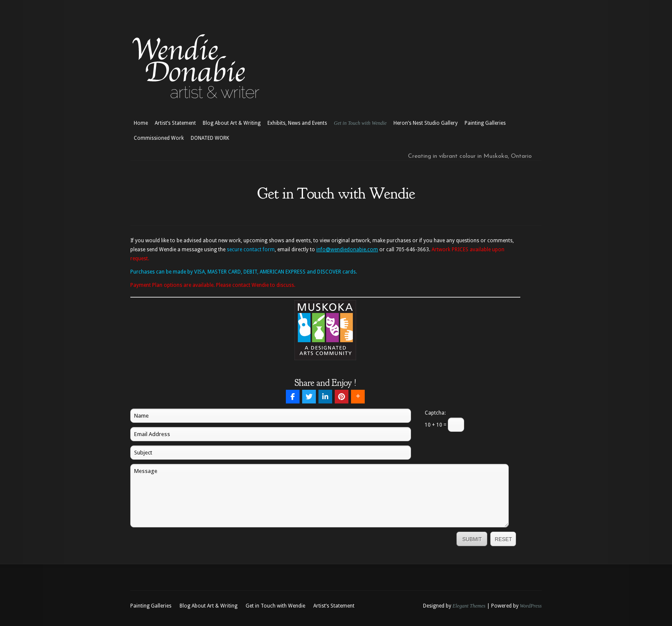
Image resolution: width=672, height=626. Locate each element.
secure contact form (251, 250)
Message (319, 496)
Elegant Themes (469, 606)
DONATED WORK (210, 138)
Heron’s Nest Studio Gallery (426, 123)
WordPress (531, 606)
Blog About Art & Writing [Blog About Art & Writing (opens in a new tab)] (232, 123)
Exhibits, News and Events (297, 123)
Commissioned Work (159, 138)
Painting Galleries (485, 123)
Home (141, 123)
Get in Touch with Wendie (360, 123)
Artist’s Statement (175, 123)
